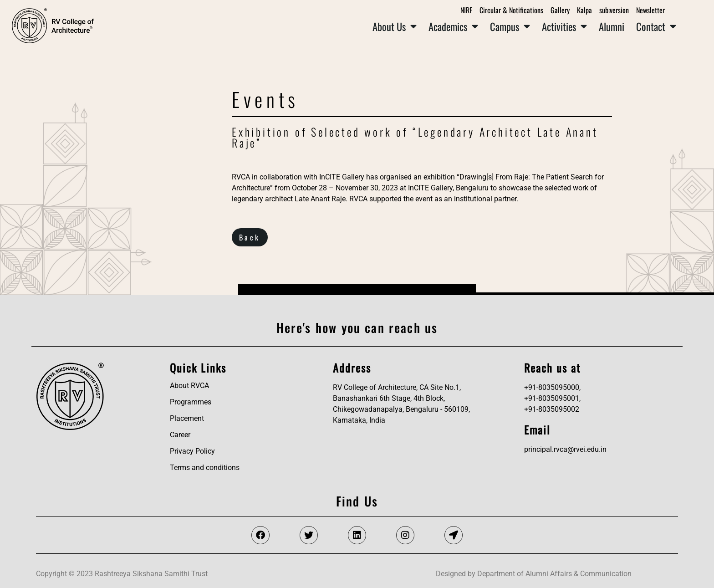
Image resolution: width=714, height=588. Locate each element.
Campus (510, 26)
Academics (453, 26)
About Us (395, 26)
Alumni (612, 26)
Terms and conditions (205, 468)
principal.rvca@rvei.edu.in (565, 449)
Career (180, 435)
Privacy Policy (192, 451)
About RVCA (189, 386)
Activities (564, 26)
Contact (656, 26)
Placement (187, 418)
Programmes (191, 402)
